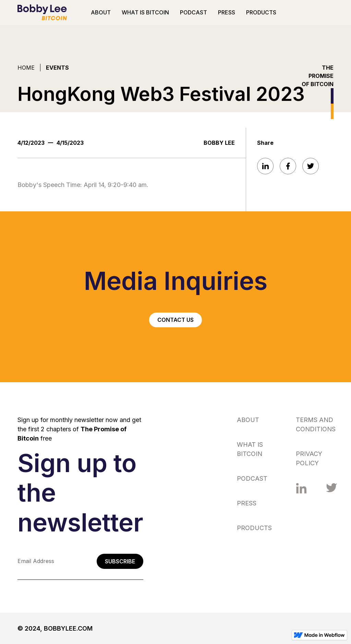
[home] (42, 12)
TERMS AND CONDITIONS (316, 424)
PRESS (227, 12)
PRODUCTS (261, 12)
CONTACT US (175, 320)
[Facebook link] (301, 489)
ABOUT (101, 12)
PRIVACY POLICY (309, 458)
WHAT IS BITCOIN (145, 12)
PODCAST (193, 12)
